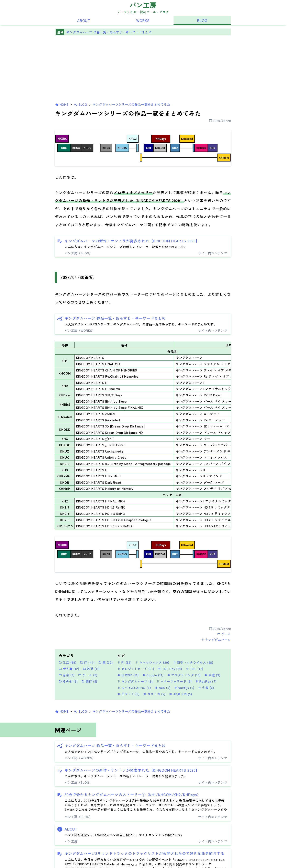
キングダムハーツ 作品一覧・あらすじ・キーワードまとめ (109, 32)
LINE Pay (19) (170, 669)
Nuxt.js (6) (184, 688)
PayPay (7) (206, 681)
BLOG (202, 20)
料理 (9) (212, 675)
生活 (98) (68, 662)
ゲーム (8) (88, 675)
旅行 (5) (89, 681)
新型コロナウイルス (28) (193, 662)
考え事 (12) (69, 669)
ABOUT (84, 20)
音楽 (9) (67, 675)
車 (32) (105, 662)
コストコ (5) (154, 694)
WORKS (143, 20)
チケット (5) (128, 694)
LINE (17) (194, 669)
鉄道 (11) (91, 669)
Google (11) (153, 675)
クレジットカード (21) (136, 669)
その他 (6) (68, 681)
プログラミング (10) (184, 675)
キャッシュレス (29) (152, 662)
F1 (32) (124, 662)
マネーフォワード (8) (174, 681)
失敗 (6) (206, 688)
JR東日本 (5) (181, 694)
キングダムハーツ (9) (135, 681)
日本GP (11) (128, 675)
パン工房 (143, 5)
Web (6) (163, 688)
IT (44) (87, 662)
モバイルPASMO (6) (134, 688)
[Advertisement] (143, 70)
